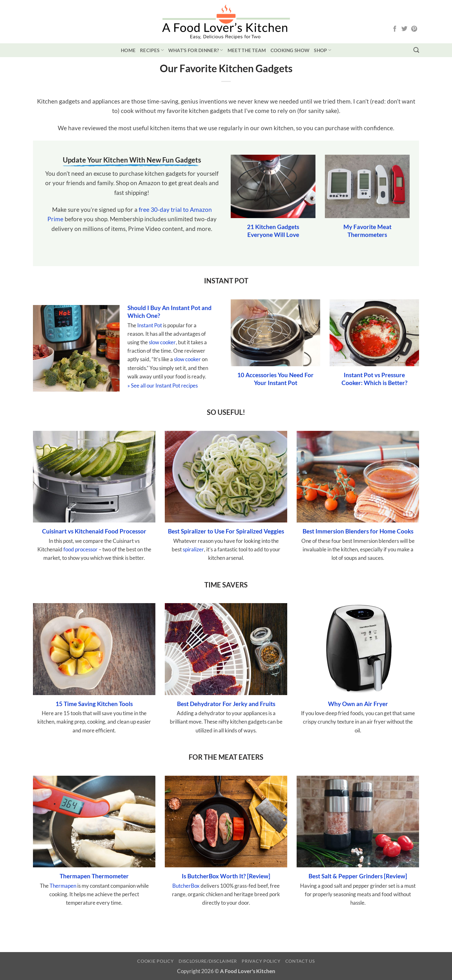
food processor (81, 549)
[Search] (416, 50)
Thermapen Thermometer (94, 876)
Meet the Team (247, 50)
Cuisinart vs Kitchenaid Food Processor (94, 531)
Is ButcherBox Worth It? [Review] (226, 876)
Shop (323, 50)
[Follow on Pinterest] (414, 29)
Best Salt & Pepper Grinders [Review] (358, 876)
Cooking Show (290, 50)
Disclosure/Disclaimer (208, 961)
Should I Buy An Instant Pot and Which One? (169, 312)
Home (128, 50)
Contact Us (300, 961)
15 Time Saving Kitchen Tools (94, 704)
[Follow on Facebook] (395, 29)
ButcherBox (186, 886)
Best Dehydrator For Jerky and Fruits (226, 704)
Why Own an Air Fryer (358, 704)
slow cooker (162, 342)
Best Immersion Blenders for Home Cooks (358, 531)
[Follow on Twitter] (404, 29)
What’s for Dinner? (196, 50)
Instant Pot (150, 325)
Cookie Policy (155, 961)
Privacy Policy (261, 961)
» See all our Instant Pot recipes (163, 386)
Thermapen (63, 886)
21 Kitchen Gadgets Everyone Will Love (273, 231)
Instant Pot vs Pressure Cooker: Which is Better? (374, 379)
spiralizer (193, 549)
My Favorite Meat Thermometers (367, 231)
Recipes (152, 50)
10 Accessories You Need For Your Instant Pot (275, 379)
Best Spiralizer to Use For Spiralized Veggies (226, 531)
